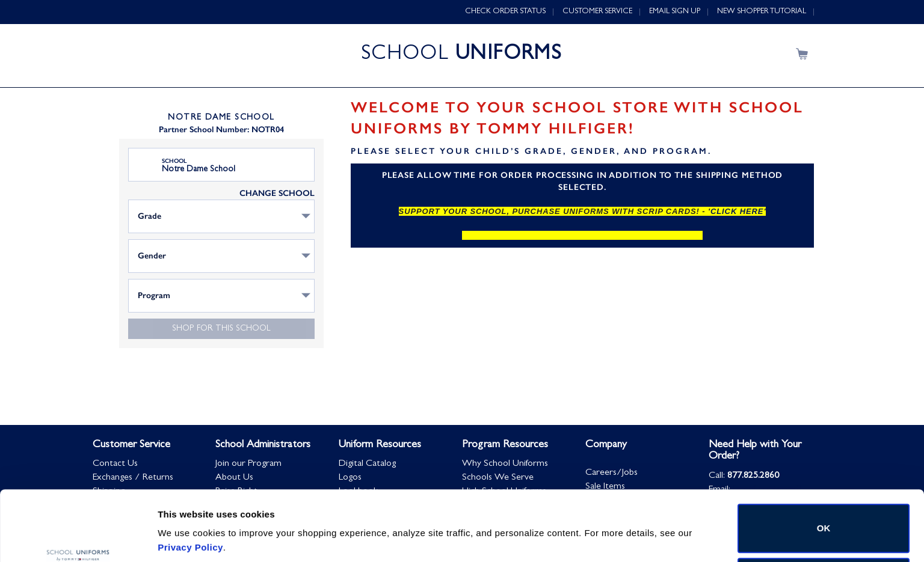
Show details (186, 521)
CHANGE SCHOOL (277, 193)
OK (824, 469)
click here (737, 211)
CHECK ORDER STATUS (505, 12)
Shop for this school (221, 329)
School (174, 161)
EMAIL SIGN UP (675, 12)
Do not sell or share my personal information (824, 523)
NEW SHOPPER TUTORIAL (762, 12)
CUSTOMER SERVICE (597, 12)
